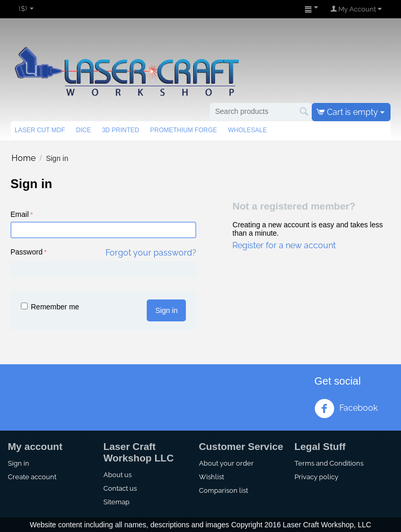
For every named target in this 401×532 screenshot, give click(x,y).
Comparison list (223, 490)
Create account (32, 477)
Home (23, 158)
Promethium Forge (183, 130)
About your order (226, 463)
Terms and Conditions (329, 463)
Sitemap (116, 502)
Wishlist (211, 477)
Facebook (346, 409)
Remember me (50, 307)
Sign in (166, 310)
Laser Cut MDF (40, 130)
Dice (83, 130)
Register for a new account (284, 245)
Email (20, 214)
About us (117, 475)
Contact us (120, 488)
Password (26, 252)
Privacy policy (316, 477)
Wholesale (247, 130)
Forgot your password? (151, 253)
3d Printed (120, 130)
